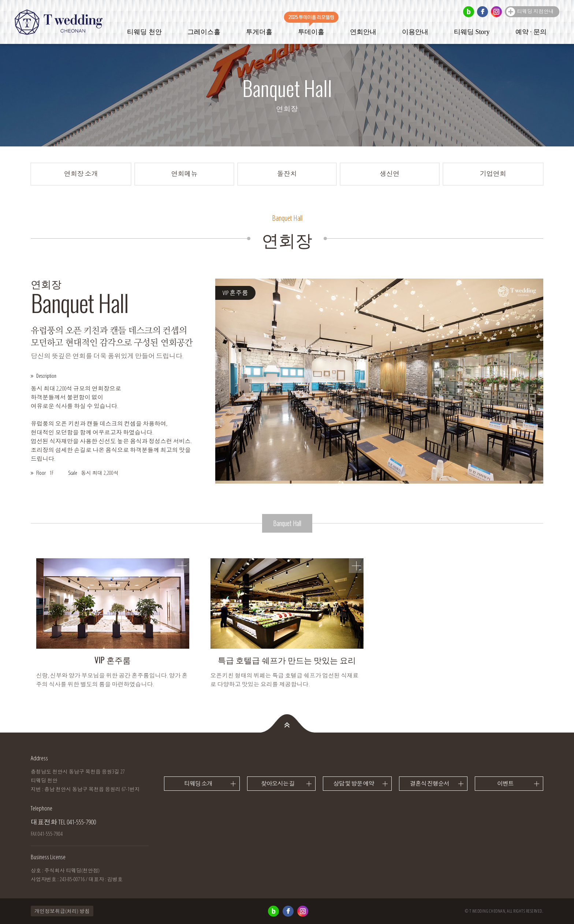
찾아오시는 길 (278, 783)
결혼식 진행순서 (430, 783)
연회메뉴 (184, 174)
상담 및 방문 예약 (353, 783)
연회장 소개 (81, 174)
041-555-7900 (81, 822)
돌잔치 (287, 174)
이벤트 (505, 783)
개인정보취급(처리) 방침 (62, 911)
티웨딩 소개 (198, 783)
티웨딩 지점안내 (535, 11)
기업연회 (493, 174)
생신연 (389, 174)
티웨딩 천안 (59, 22)
